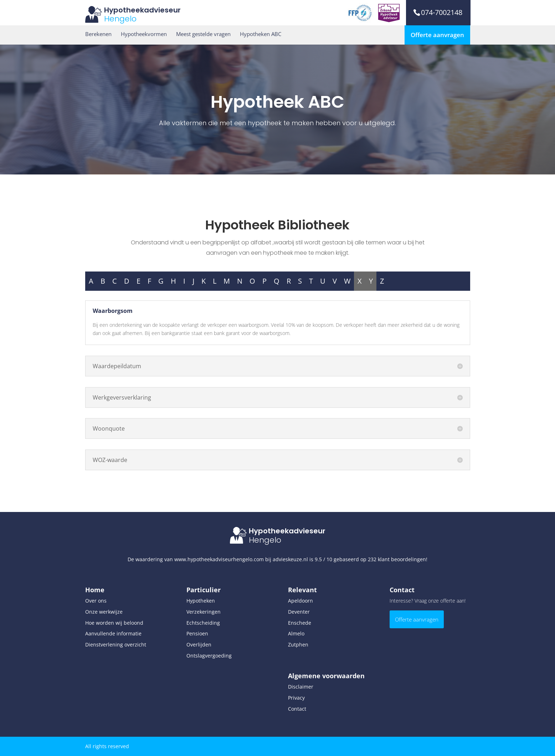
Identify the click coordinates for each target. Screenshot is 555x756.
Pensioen (197, 633)
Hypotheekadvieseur (142, 10)
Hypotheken (201, 601)
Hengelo (120, 19)
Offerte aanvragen (437, 35)
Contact (297, 709)
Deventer (299, 612)
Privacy (296, 698)
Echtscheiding (203, 623)
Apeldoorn (300, 601)
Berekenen (98, 34)
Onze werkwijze (104, 612)
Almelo (296, 633)
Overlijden (199, 645)
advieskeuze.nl (290, 559)
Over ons (96, 601)
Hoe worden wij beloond (114, 623)
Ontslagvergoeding (209, 656)
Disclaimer (301, 687)
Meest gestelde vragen (203, 34)
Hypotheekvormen (144, 34)
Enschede (300, 623)
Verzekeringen (204, 612)
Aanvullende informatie (113, 633)
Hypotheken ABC (261, 34)
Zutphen (298, 645)
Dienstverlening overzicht (116, 645)
